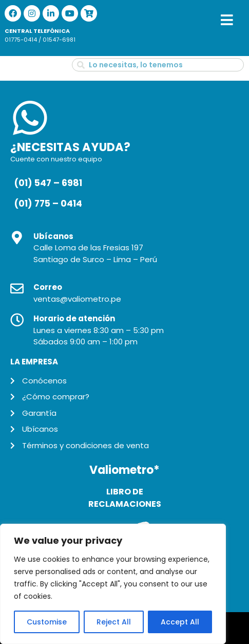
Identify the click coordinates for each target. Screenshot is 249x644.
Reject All (114, 622)
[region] (113, 584)
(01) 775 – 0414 (48, 204)
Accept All (180, 622)
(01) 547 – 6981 (48, 183)
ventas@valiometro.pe (77, 299)
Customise (47, 622)
